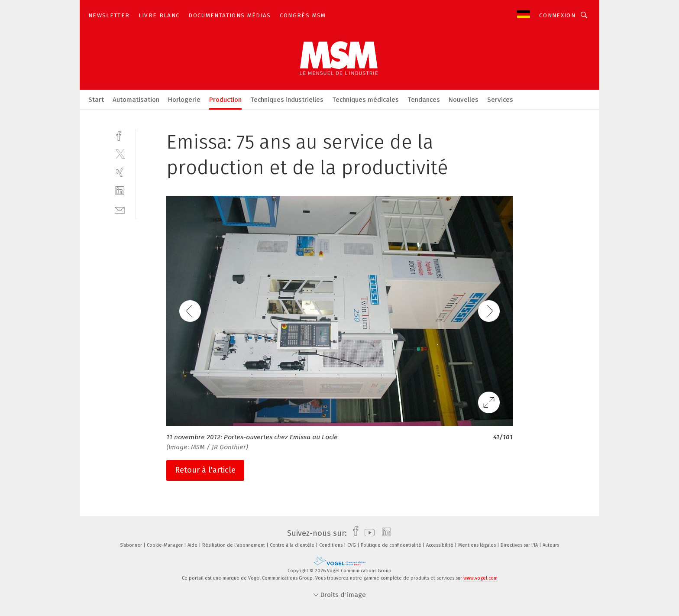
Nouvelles (464, 100)
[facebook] (120, 135)
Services (500, 100)
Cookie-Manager (165, 545)
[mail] (120, 209)
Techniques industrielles (287, 100)
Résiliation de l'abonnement (234, 545)
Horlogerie (184, 100)
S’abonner (132, 545)
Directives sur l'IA (520, 545)
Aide (193, 545)
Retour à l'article (205, 470)
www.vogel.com (480, 578)
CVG (352, 545)
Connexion (557, 15)
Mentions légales (478, 545)
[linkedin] (120, 191)
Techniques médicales (365, 100)
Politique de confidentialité (392, 545)
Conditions (331, 545)
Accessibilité (440, 545)
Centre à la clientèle (293, 545)
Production (225, 100)
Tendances (424, 100)
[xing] (120, 172)
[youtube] (367, 533)
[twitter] (120, 154)
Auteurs (551, 545)
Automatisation (136, 100)
